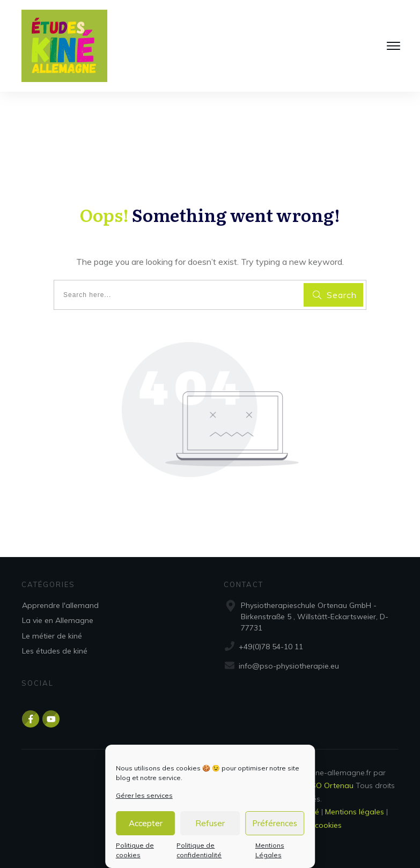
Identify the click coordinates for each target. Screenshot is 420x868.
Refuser (210, 823)
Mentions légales (355, 812)
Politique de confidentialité (199, 850)
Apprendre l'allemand (60, 605)
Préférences (275, 823)
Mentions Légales (270, 850)
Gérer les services (144, 795)
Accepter (146, 823)
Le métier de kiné (52, 636)
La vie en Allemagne (58, 620)
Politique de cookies (135, 850)
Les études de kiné (55, 651)
